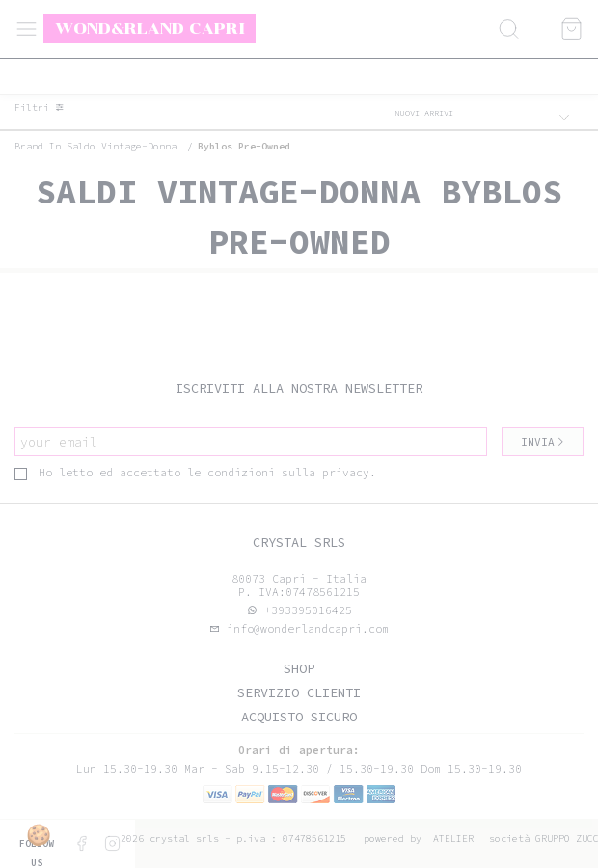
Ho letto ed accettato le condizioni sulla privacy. (195, 473)
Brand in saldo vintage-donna (95, 146)
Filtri (40, 108)
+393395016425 (308, 610)
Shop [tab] (299, 669)
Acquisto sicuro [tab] (299, 717)
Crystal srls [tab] (299, 542)
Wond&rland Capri (150, 28)
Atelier (453, 839)
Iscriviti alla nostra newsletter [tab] (299, 388)
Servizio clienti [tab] (299, 693)
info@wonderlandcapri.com (304, 629)
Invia (543, 442)
